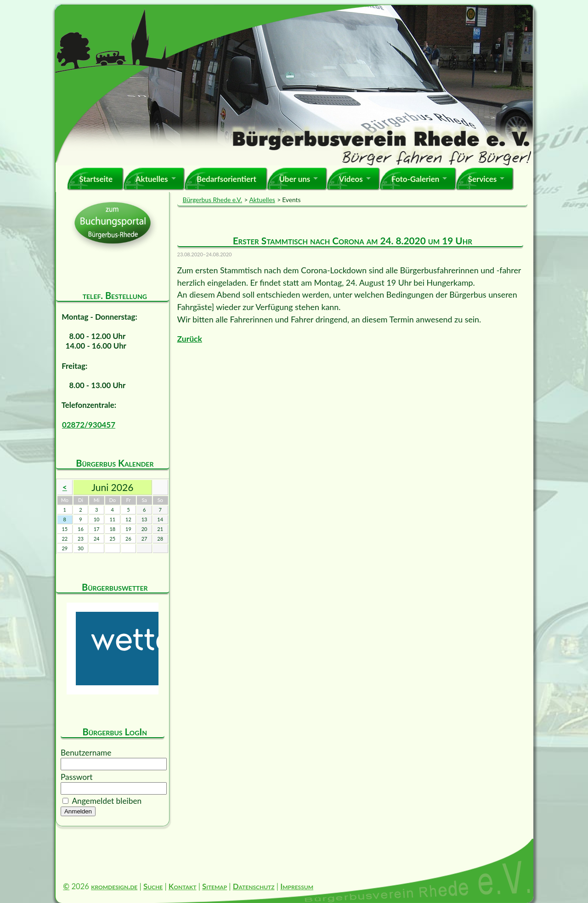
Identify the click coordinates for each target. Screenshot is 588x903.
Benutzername (86, 753)
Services (483, 179)
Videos (351, 179)
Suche (153, 886)
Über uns (294, 179)
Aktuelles (152, 179)
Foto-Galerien (415, 179)
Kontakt (183, 886)
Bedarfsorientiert (226, 179)
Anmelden (78, 811)
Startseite (96, 179)
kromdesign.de (114, 886)
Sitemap (215, 886)
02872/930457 (89, 425)
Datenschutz (254, 886)
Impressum (297, 886)
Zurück (190, 339)
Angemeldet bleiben (107, 801)
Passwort (77, 777)
